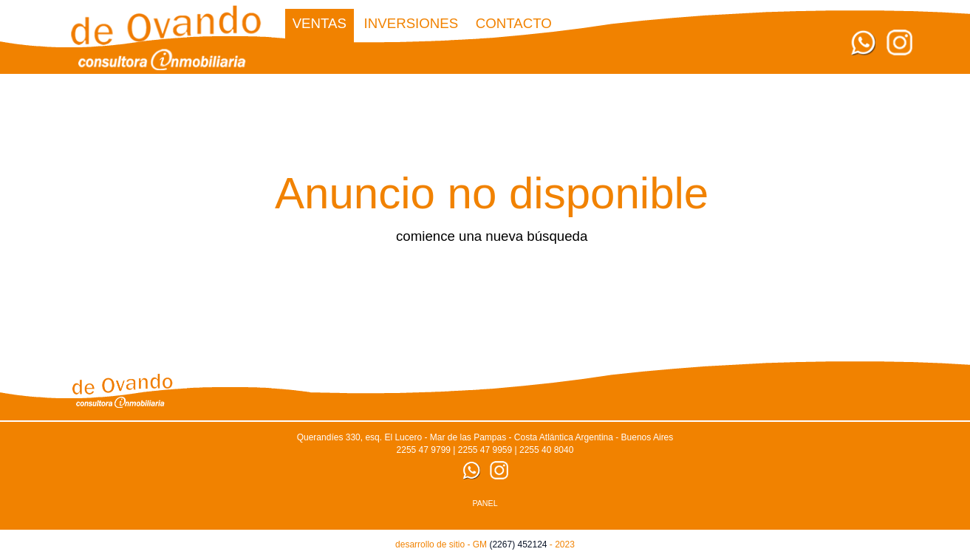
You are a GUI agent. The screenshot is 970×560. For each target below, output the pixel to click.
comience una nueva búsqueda (492, 236)
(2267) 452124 (518, 544)
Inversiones (411, 23)
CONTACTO (514, 23)
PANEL (485, 503)
